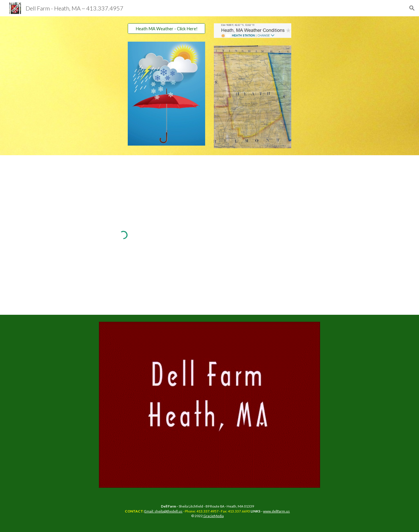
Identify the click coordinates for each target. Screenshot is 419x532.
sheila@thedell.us (168, 511)
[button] (412, 8)
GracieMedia (213, 516)
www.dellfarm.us (276, 511)
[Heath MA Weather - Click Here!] (166, 29)
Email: (149, 511)
